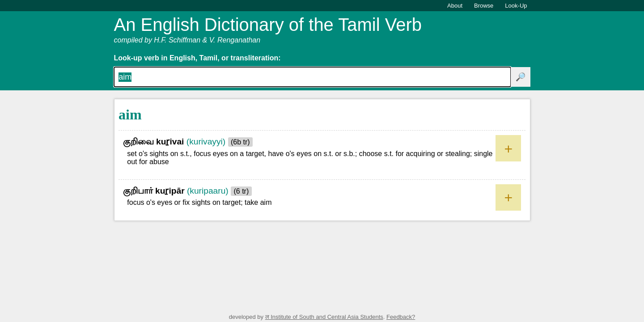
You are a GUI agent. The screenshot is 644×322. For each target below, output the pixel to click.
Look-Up (516, 6)
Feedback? (401, 317)
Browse (484, 6)
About (455, 6)
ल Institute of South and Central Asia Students (324, 317)
